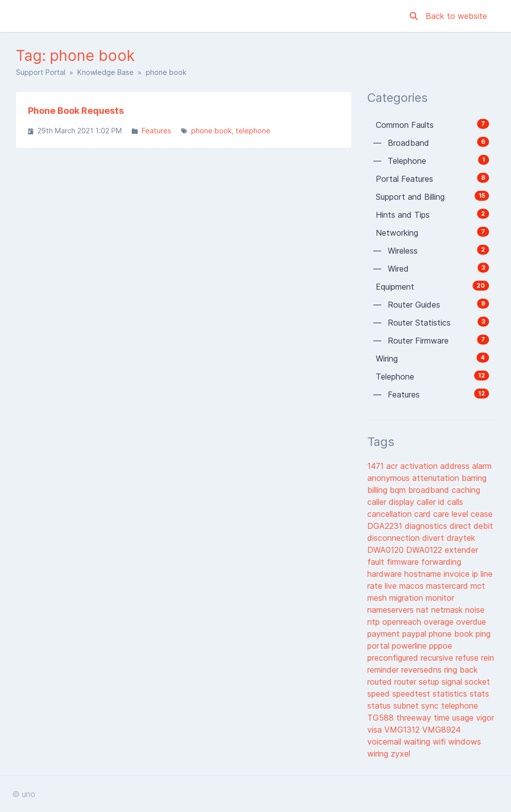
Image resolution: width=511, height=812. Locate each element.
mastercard (448, 586)
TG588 (382, 718)
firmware (404, 562)
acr (393, 466)
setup (430, 682)
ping (483, 634)
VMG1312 (403, 730)
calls (455, 502)
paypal (415, 634)
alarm (482, 466)
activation (420, 466)
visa (376, 730)
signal (453, 682)
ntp (375, 622)
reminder (384, 670)
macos (413, 586)
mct (478, 586)
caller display (392, 502)
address (456, 466)
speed (380, 694)
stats (479, 694)
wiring (379, 754)
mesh (378, 598)
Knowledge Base (106, 72)
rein (488, 658)
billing (379, 490)
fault (377, 562)
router (406, 682)
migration (407, 598)
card (424, 514)
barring (474, 478)
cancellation (391, 514)
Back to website (456, 16)
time (443, 718)
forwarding (441, 562)
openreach (403, 622)
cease (482, 514)
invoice (458, 574)
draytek (461, 538)
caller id (432, 502)
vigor (485, 718)
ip (476, 574)
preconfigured (394, 658)
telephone (253, 131)
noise (475, 610)
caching (466, 490)
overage (440, 622)
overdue (471, 622)
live (392, 586)
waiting (418, 742)
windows (465, 742)
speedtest (412, 694)
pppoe (441, 646)
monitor (440, 598)
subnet (407, 706)
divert (434, 538)
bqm (399, 490)
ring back (461, 670)
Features (156, 131)
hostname (424, 574)
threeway (415, 718)
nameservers (392, 610)
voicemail (385, 742)
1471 (377, 466)
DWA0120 (387, 550)
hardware (386, 574)
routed (381, 682)
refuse (468, 658)
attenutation (437, 478)
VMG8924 (441, 730)
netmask (448, 610)
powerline (410, 646)
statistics (451, 694)
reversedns (423, 670)
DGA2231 (386, 526)
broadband (430, 490)
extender (461, 550)
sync (431, 706)
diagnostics (427, 526)
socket (477, 682)
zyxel (400, 754)
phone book (211, 131)
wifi (440, 742)
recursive (438, 658)
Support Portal (41, 72)
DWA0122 (425, 550)
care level (452, 514)
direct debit (471, 526)
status (380, 706)
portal (380, 646)
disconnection (395, 538)
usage (464, 718)
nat (424, 610)
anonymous (390, 478)
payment (385, 634)
